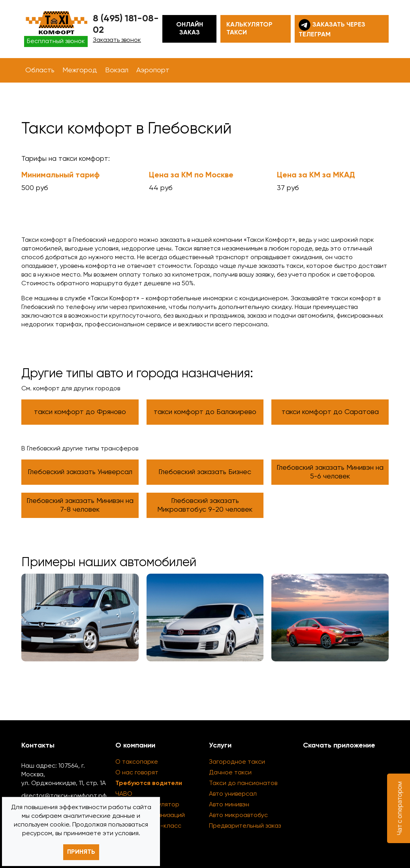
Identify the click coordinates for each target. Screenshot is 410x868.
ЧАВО (124, 794)
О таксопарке (137, 762)
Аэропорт (153, 70)
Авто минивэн (229, 805)
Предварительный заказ (245, 826)
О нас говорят (137, 773)
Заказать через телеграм (332, 28)
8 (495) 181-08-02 (126, 24)
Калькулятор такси (249, 29)
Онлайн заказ (190, 29)
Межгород (80, 70)
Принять (81, 852)
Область (40, 70)
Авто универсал (233, 794)
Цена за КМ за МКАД (316, 175)
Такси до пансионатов (243, 783)
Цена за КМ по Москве (191, 175)
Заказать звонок (117, 40)
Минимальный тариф (60, 175)
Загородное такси (237, 762)
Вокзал (117, 70)
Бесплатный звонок (56, 41)
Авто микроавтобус (238, 815)
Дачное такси (230, 773)
